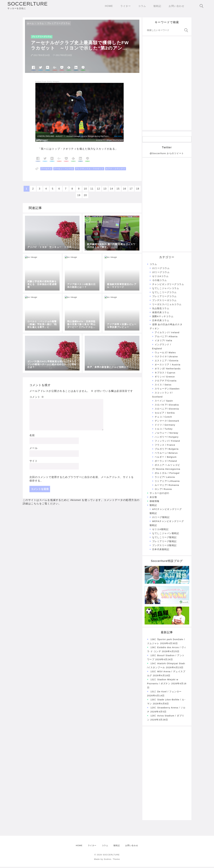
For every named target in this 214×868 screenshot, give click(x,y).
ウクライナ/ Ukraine (166, 358)
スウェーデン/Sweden (167, 390)
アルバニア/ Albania (166, 338)
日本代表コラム (161, 322)
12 (98, 190)
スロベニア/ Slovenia (167, 410)
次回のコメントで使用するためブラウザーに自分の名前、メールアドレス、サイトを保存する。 (82, 480)
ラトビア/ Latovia (165, 478)
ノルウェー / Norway (167, 434)
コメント (37, 398)
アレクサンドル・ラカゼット (90, 170)
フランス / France (165, 446)
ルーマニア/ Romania (167, 486)
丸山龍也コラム (161, 309)
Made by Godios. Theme (107, 860)
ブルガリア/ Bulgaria (167, 450)
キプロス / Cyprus (165, 374)
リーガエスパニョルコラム (167, 305)
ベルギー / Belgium (166, 458)
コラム (40, 25)
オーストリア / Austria (168, 366)
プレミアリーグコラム (59, 24)
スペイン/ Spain (164, 402)
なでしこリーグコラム (164, 293)
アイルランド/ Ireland (167, 334)
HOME (79, 847)
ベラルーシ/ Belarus (166, 454)
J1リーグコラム (161, 269)
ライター (92, 847)
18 (138, 190)
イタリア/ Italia (163, 342)
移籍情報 (155, 502)
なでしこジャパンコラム (166, 289)
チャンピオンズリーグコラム (168, 285)
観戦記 (153, 506)
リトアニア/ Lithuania (167, 482)
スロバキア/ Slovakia (167, 406)
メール (34, 449)
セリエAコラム (160, 277)
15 (118, 190)
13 (105, 190)
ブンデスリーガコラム (164, 301)
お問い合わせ (132, 847)
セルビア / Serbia (165, 414)
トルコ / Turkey (164, 430)
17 (131, 190)
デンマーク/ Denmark (167, 422)
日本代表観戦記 (161, 550)
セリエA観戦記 (160, 530)
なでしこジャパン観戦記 (166, 534)
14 (112, 190)
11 (92, 190)
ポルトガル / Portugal (167, 474)
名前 (32, 437)
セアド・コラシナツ (116, 170)
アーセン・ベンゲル (64, 170)
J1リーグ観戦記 (161, 518)
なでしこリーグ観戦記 (164, 538)
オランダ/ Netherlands (168, 370)
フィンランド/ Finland (167, 442)
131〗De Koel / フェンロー (166, 693)
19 (79, 196)
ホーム (31, 25)
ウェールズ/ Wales (165, 354)
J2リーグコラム (161, 273)
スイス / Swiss (163, 386)
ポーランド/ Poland (166, 462)
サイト (34, 462)
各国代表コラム (161, 314)
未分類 (153, 498)
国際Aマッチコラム (163, 318)
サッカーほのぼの (159, 494)
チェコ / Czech (163, 418)
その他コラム (160, 281)
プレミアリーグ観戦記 (164, 542)
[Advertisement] (167, 84)
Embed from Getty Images (47, 83)
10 (85, 190)
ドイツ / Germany (165, 426)
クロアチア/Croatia (166, 382)
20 (85, 196)
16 (125, 190)
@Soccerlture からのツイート (167, 154)
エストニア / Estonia (167, 362)
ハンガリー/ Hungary (167, 438)
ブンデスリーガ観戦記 (164, 546)
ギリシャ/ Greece (165, 378)
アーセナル (46, 170)
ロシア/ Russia (163, 490)
